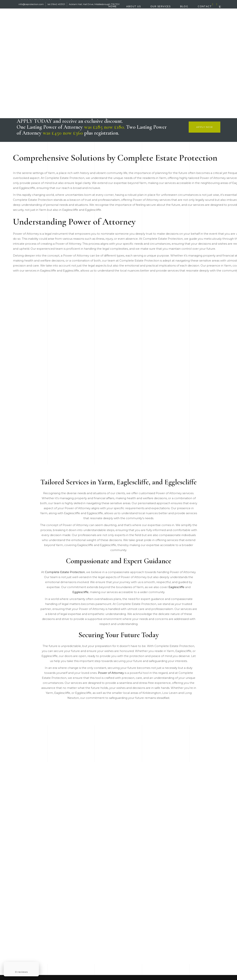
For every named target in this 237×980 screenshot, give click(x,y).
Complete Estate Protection (65, 572)
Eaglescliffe (176, 587)
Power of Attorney (111, 673)
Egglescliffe (80, 592)
